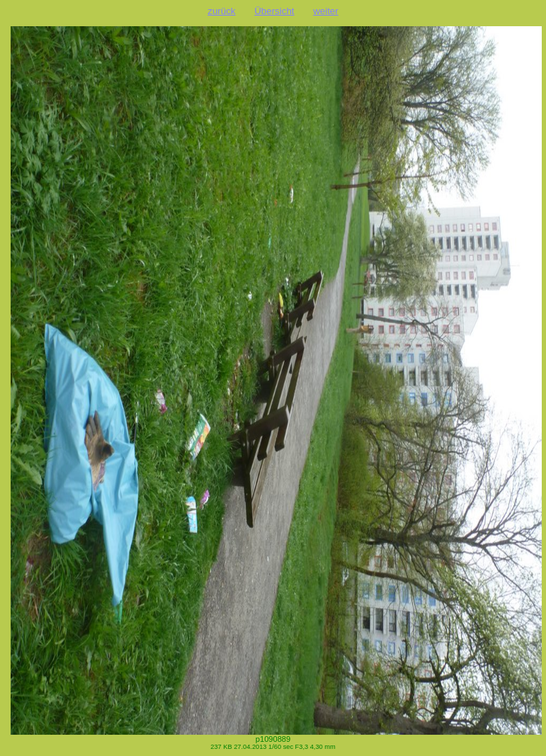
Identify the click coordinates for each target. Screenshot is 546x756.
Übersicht (274, 11)
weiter (326, 11)
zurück (221, 11)
